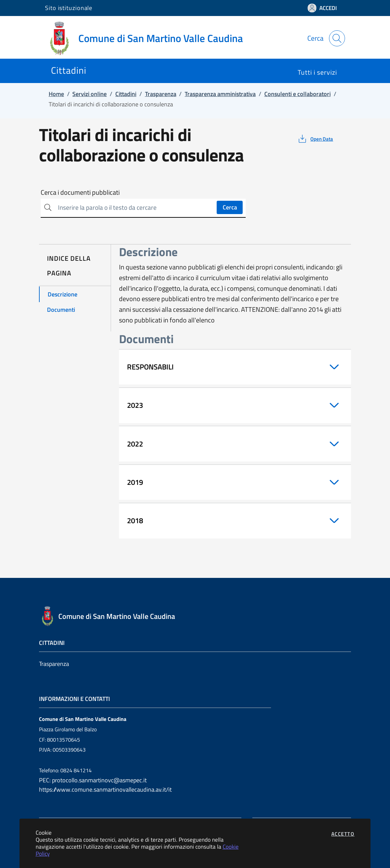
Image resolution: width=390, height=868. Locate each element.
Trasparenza (54, 664)
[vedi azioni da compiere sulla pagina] (315, 139)
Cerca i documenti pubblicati (80, 192)
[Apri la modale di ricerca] (337, 38)
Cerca (230, 207)
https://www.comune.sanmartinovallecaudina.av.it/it (105, 789)
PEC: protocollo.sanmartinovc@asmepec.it (93, 780)
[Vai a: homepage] (148, 38)
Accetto (343, 834)
